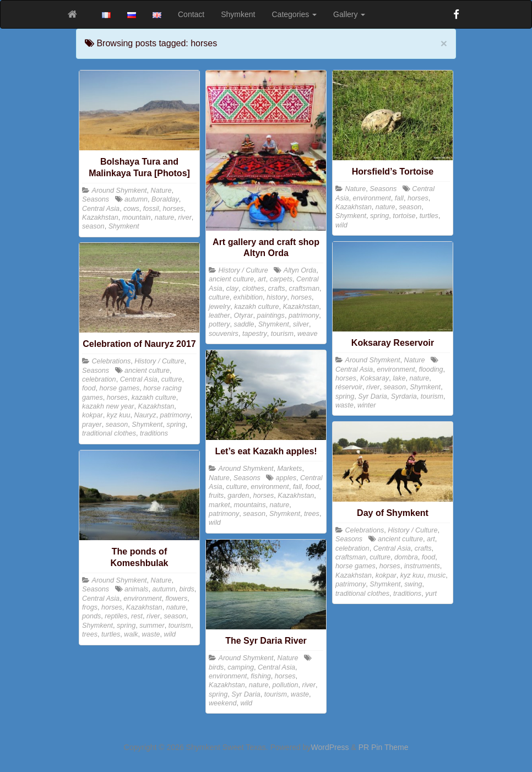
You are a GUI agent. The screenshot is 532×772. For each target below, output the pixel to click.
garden (238, 496)
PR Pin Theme (384, 747)
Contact (191, 14)
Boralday (165, 199)
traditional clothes (109, 433)
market (219, 505)
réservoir (349, 387)
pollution (286, 685)
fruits (216, 496)
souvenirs (224, 334)
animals (136, 589)
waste (344, 405)
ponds (91, 616)
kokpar (93, 415)
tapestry (255, 334)
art (262, 279)
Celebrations (112, 361)
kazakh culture (256, 307)
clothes (253, 289)
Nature (161, 191)
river (185, 218)
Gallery (349, 14)
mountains (250, 505)
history (277, 297)
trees (312, 514)
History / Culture (243, 270)
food (89, 388)
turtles (429, 216)
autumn (136, 199)
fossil (151, 209)
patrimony (304, 316)
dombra (406, 557)
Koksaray (375, 378)
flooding (431, 369)
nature (165, 218)
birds (186, 589)
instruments (422, 566)
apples (286, 478)
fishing (260, 676)
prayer (92, 425)
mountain (137, 218)
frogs (90, 607)
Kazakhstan (100, 218)
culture (219, 297)
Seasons (96, 199)
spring (379, 216)
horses (173, 209)
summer (152, 626)
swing (413, 584)
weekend (222, 703)
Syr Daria (372, 396)
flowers (176, 599)
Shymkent (238, 14)
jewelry (219, 307)
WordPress (330, 747)
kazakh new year (108, 406)
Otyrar (244, 316)
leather (219, 316)
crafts (277, 289)
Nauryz (145, 415)
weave (307, 334)
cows (131, 209)
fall (399, 198)
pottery (219, 324)
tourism (282, 334)
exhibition (248, 297)
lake (399, 378)
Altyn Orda (300, 270)
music (436, 575)
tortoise (404, 216)
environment (372, 198)
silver (301, 324)
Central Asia (101, 209)
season (93, 226)
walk (131, 634)
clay (232, 289)
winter (367, 405)
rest (137, 616)
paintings (271, 316)
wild (341, 225)
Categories (295, 14)
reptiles (116, 616)
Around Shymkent (120, 191)
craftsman (304, 289)
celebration (99, 379)
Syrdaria (404, 396)
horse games (120, 388)
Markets (290, 469)
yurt (431, 594)
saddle (244, 324)
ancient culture (231, 279)
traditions (154, 433)
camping (241, 667)
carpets (281, 279)
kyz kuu (119, 415)
